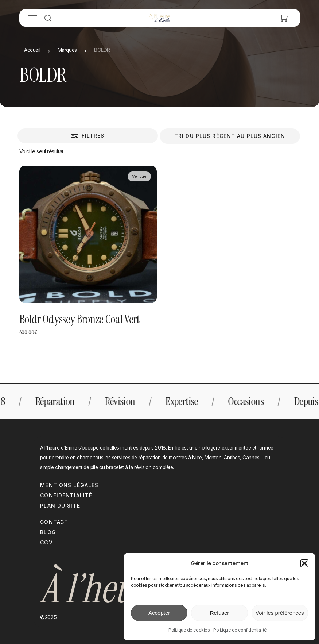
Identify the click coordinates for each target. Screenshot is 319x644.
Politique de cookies (189, 630)
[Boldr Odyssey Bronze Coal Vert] (88, 234)
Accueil (32, 50)
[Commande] (230, 136)
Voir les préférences (280, 613)
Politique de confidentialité (240, 630)
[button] (304, 563)
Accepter (159, 613)
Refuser (220, 613)
